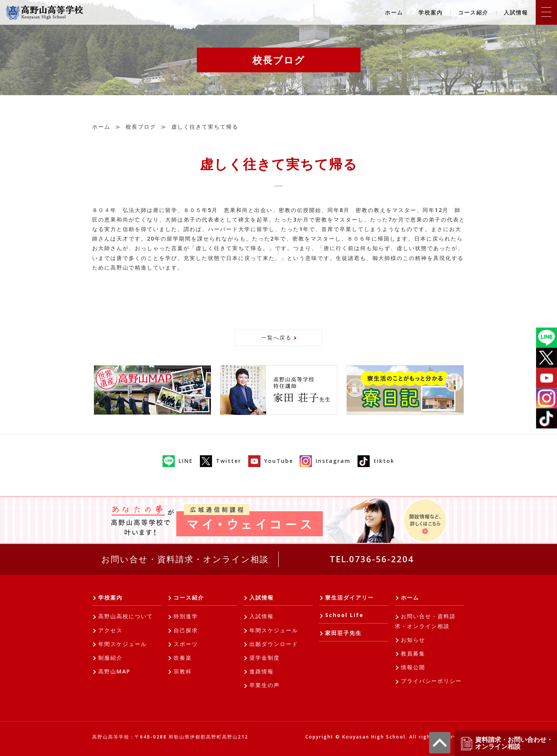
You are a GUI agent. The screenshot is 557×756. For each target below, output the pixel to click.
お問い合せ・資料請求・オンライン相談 (185, 559)
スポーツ (186, 644)
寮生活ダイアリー (350, 597)
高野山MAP (114, 671)
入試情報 (516, 12)
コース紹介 (473, 12)
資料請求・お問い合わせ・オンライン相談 (506, 743)
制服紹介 (110, 658)
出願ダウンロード (274, 644)
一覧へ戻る (276, 337)
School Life (344, 615)
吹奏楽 (183, 658)
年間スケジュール (123, 644)
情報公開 (413, 667)
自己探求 (186, 630)
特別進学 (186, 616)
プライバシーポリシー (431, 681)
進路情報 (262, 671)
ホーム (394, 12)
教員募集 (413, 653)
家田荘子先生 (343, 633)
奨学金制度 (265, 658)
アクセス (110, 630)
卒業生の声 (265, 685)
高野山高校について (126, 616)
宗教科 (183, 671)
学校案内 (431, 12)
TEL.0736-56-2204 (372, 559)
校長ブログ (141, 127)
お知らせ (413, 640)
